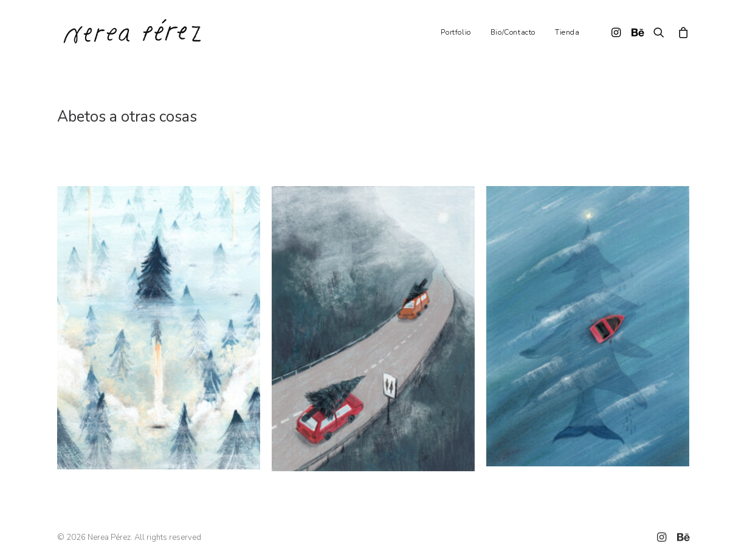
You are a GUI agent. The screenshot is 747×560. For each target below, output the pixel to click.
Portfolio (456, 32)
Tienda (567, 32)
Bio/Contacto (513, 32)
